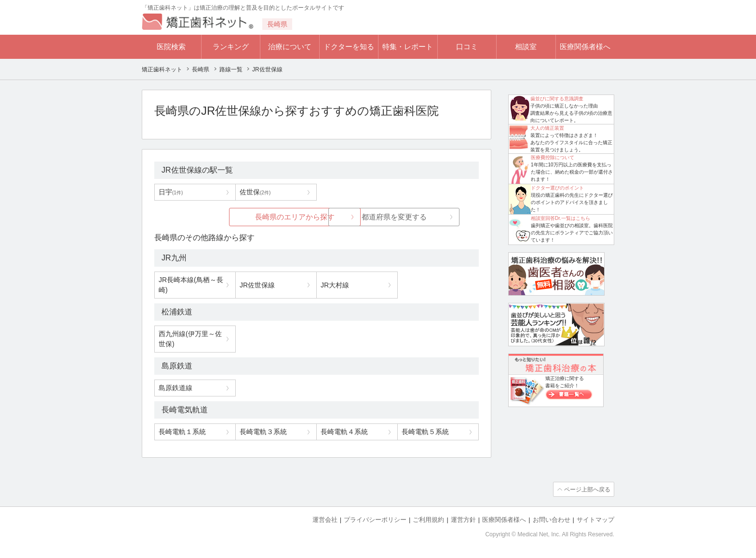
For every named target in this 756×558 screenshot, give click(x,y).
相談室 (526, 47)
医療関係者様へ (585, 47)
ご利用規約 (428, 520)
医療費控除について (553, 157)
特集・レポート (408, 47)
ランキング (231, 47)
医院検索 (171, 47)
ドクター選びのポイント (557, 188)
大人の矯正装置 (547, 128)
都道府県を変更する (389, 217)
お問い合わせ (552, 520)
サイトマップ (595, 520)
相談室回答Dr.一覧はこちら (560, 218)
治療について (290, 47)
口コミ (467, 47)
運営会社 (325, 520)
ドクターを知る (349, 47)
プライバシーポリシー (375, 520)
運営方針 (463, 520)
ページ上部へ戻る (587, 490)
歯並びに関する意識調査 (557, 99)
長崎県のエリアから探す (244, 217)
